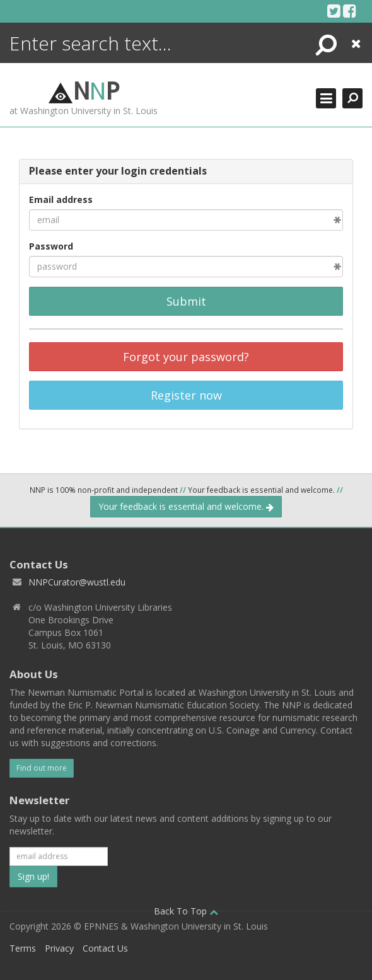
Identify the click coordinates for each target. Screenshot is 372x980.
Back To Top (186, 911)
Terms (23, 948)
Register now (186, 395)
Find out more (42, 768)
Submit (186, 301)
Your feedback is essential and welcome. (186, 506)
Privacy (59, 948)
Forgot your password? (186, 357)
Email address (61, 199)
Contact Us (105, 948)
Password (51, 246)
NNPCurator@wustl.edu (77, 582)
